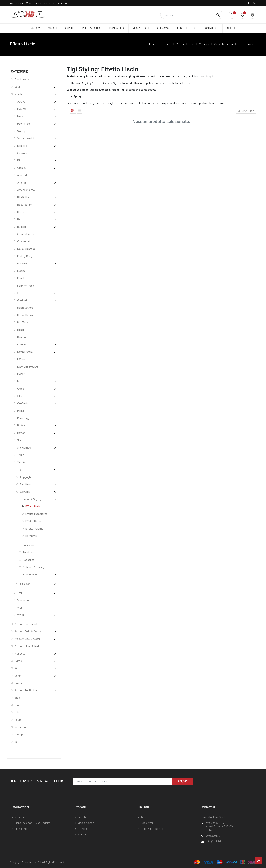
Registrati (147, 823)
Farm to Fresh (26, 286)
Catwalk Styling (223, 44)
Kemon (21, 337)
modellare (21, 727)
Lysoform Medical (28, 367)
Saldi (17, 87)
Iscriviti (183, 781)
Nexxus (21, 116)
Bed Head (26, 484)
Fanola (21, 278)
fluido (18, 720)
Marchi (180, 44)
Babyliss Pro (25, 205)
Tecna (21, 455)
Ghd (20, 293)
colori (18, 712)
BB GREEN (23, 197)
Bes (19, 219)
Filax (20, 161)
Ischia (21, 330)
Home (152, 44)
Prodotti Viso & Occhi (27, 639)
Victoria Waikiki (26, 138)
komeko (22, 146)
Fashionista (29, 553)
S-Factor (25, 584)
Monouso (20, 654)
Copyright (26, 477)
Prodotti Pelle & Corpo (28, 632)
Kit (16, 668)
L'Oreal (21, 359)
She (19, 440)
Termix (21, 462)
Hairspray (31, 536)
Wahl (20, 608)
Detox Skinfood (26, 249)
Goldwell (22, 300)
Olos (20, 396)
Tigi (191, 44)
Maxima (22, 109)
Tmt (20, 593)
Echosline (23, 264)
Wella (21, 615)
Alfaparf (22, 175)
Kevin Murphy (25, 352)
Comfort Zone (26, 234)
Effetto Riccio (33, 521)
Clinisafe (22, 153)
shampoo (20, 735)
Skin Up (22, 131)
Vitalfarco (23, 600)
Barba (18, 661)
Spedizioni (21, 817)
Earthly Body (25, 256)
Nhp (20, 381)
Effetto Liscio (246, 44)
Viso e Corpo (86, 823)
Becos (21, 212)
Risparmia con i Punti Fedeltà (32, 823)
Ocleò (21, 389)
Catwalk (204, 44)
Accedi (145, 817)
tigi (16, 742)
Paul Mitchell (24, 124)
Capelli (82, 817)
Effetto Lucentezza (36, 514)
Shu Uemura (24, 448)
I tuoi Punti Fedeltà (152, 829)
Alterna (21, 183)
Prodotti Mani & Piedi (27, 646)
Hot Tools (23, 322)
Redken (22, 426)
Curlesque (29, 545)
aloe (17, 698)
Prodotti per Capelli (26, 624)
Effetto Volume (34, 529)
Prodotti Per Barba (26, 690)
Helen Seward (25, 308)
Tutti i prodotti (23, 80)
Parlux (21, 411)
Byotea (22, 227)
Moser (21, 374)
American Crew (26, 190)
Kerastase (23, 345)
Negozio (166, 44)
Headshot (28, 560)
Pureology (23, 418)
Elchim (21, 271)
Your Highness (31, 575)
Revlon (21, 433)
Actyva (21, 102)
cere (17, 705)
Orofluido (23, 403)
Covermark (24, 242)
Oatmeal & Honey (33, 567)
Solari (18, 676)
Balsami (19, 683)
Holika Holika (25, 315)
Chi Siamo (21, 829)
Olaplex (22, 168)
